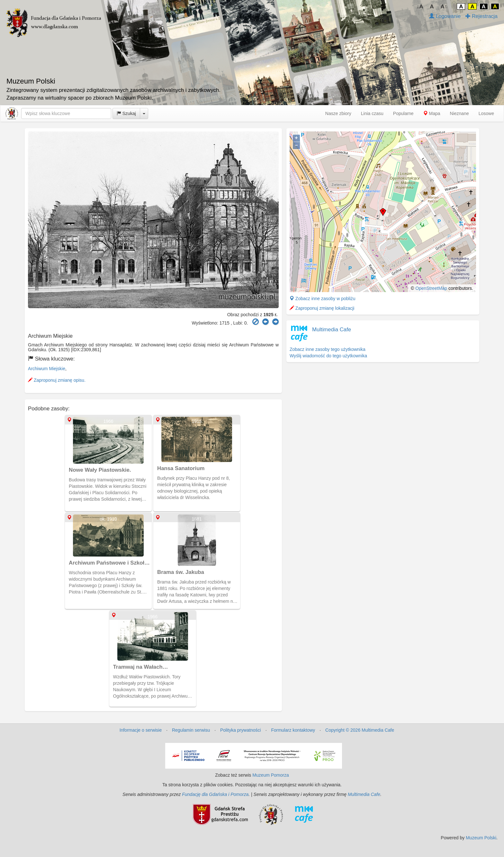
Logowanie (445, 16)
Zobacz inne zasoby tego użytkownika (328, 349)
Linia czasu (372, 113)
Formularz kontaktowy (293, 730)
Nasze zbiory (338, 113)
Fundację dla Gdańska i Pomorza (215, 794)
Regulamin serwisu (191, 730)
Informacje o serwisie (141, 730)
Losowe (486, 113)
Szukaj (126, 113)
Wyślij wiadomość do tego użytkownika (328, 356)
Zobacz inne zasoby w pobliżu (323, 299)
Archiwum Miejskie (47, 369)
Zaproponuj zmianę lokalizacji (322, 308)
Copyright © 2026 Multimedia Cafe (360, 730)
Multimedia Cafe (332, 330)
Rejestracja (482, 16)
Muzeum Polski (481, 838)
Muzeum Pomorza (271, 775)
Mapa (432, 113)
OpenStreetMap (431, 288)
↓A (420, 7)
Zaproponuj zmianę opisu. (57, 380)
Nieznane (459, 113)
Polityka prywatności (241, 730)
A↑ (444, 7)
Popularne (403, 113)
